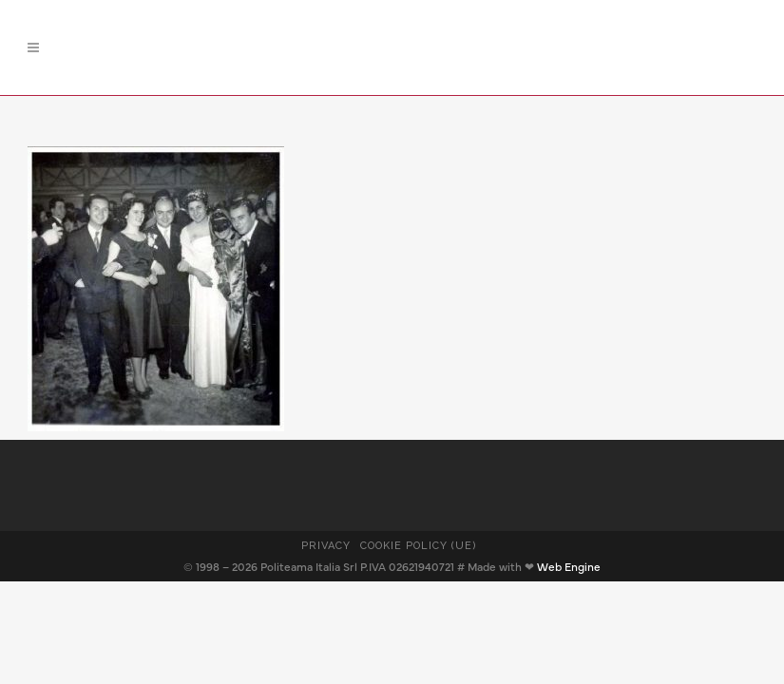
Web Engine (569, 567)
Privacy (326, 546)
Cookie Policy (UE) (419, 546)
